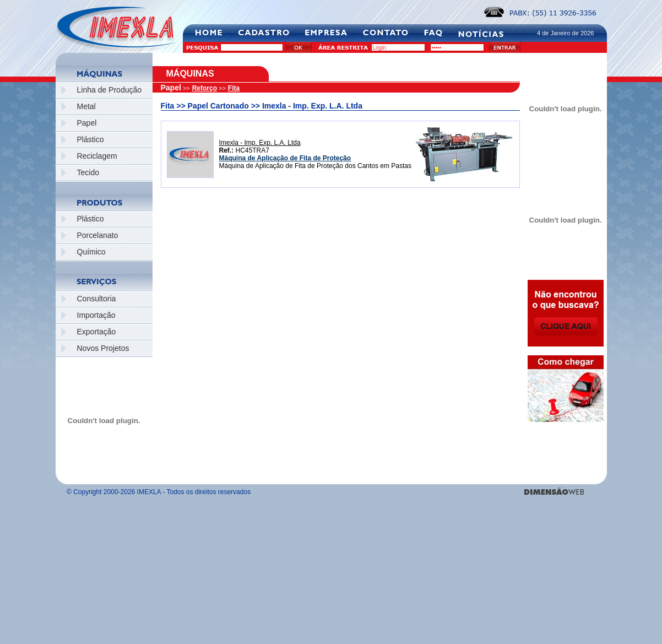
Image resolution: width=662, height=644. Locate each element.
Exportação (97, 332)
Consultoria (97, 299)
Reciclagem (97, 156)
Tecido (88, 172)
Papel (87, 123)
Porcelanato (98, 235)
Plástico (91, 139)
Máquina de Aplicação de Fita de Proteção (285, 158)
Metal (86, 106)
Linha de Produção (110, 90)
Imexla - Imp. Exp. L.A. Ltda (260, 143)
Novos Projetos (103, 348)
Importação (96, 315)
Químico (91, 252)
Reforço (205, 88)
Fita (234, 88)
